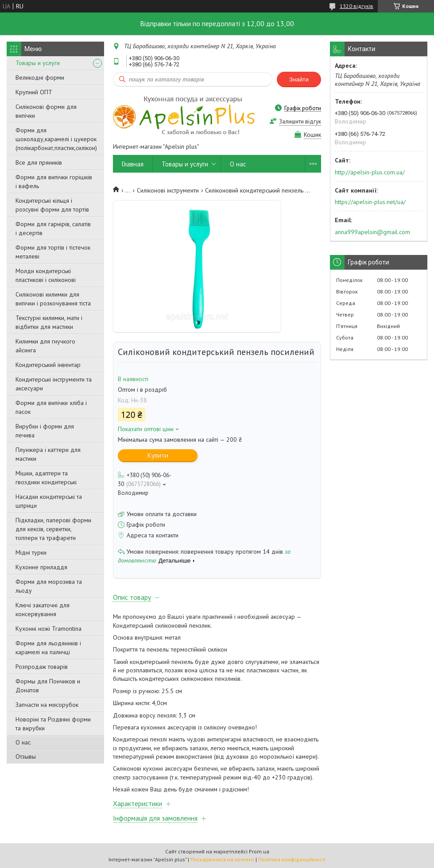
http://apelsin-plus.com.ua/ (370, 172)
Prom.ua (259, 851)
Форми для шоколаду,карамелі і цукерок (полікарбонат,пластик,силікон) (56, 139)
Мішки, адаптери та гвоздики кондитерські (46, 478)
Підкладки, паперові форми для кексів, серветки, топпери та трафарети (53, 529)
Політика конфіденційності (292, 859)
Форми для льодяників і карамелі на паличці (48, 648)
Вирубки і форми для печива (45, 431)
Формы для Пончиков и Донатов (48, 686)
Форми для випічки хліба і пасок (51, 407)
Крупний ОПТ (34, 92)
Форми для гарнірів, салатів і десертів (53, 228)
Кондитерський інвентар (48, 365)
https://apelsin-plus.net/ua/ (370, 202)
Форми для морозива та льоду (49, 586)
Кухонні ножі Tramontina (48, 629)
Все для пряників (39, 162)
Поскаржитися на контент (222, 859)
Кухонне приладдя (41, 567)
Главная (133, 164)
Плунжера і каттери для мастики (48, 454)
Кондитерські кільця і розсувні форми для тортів (52, 205)
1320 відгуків (356, 6)
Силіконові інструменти (168, 190)
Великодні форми (40, 77)
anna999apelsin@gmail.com (372, 232)
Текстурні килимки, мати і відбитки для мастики (49, 322)
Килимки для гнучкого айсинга (45, 346)
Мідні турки (31, 552)
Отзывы (26, 756)
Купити (158, 455)
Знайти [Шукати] (299, 79)
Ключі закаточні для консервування (43, 610)
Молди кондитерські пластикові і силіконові (46, 275)
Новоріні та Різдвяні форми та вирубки (53, 724)
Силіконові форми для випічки (46, 111)
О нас (23, 742)
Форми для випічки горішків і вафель (54, 181)
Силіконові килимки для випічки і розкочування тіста (53, 299)
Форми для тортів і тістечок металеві (53, 252)
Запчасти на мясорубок (47, 705)
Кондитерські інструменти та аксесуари (54, 384)
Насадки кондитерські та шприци (49, 501)
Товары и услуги (38, 63)
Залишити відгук (300, 122)
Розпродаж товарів (42, 667)
